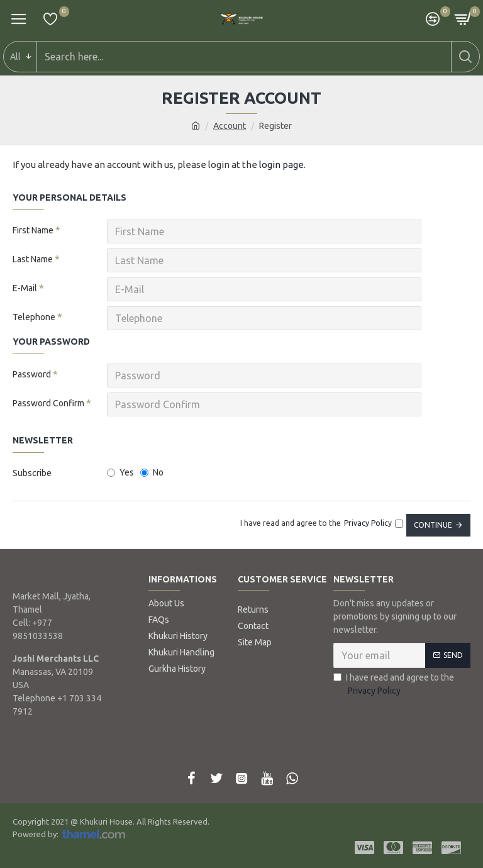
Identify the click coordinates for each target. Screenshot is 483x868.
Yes (120, 472)
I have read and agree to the (394, 685)
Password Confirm (48, 403)
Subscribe (32, 473)
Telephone (34, 317)
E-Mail (25, 288)
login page (281, 164)
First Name (33, 230)
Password (32, 374)
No (152, 472)
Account (230, 126)
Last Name (33, 259)
